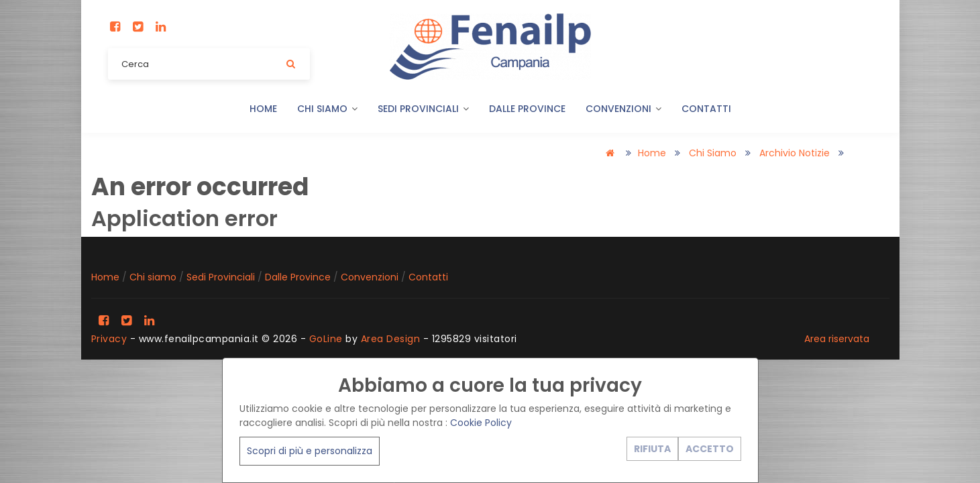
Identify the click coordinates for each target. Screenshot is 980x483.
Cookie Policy (481, 423)
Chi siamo (327, 109)
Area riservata (837, 339)
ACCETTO (710, 449)
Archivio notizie (795, 153)
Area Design (391, 339)
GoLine (326, 339)
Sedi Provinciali (423, 109)
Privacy (109, 339)
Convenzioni (623, 109)
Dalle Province (527, 109)
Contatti (706, 109)
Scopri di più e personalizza (310, 451)
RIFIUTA (652, 449)
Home (263, 109)
